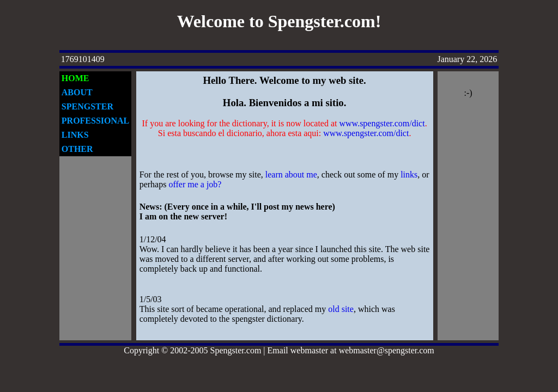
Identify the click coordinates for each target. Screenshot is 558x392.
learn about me (291, 174)
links (409, 174)
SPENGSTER (87, 106)
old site (341, 309)
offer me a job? (195, 184)
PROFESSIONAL (95, 121)
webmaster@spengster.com (387, 350)
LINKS (75, 135)
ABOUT (77, 92)
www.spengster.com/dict (382, 123)
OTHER (77, 149)
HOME (75, 78)
